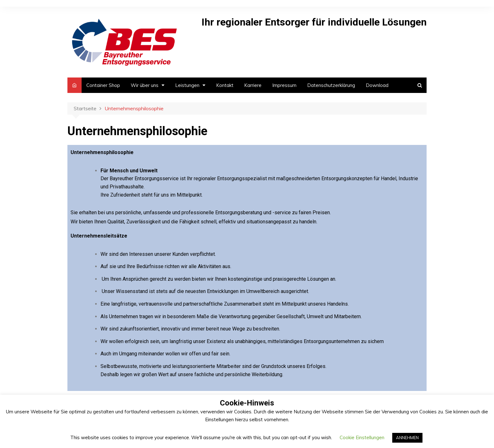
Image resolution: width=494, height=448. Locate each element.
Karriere (253, 85)
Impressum (284, 85)
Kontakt (225, 85)
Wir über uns (145, 85)
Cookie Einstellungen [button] (362, 437)
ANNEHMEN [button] (407, 438)
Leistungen (187, 85)
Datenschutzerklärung (331, 85)
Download (377, 85)
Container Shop (103, 85)
